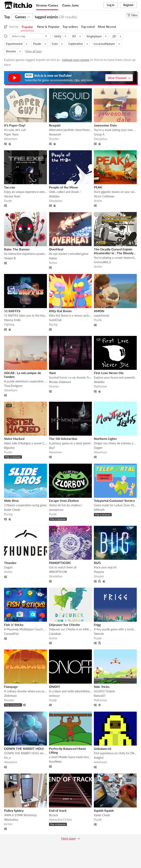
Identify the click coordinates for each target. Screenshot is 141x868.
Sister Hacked (14, 439)
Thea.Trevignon (13, 386)
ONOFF (55, 687)
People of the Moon (63, 187)
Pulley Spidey (14, 810)
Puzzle (37, 44)
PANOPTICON (60, 563)
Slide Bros (11, 501)
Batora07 (100, 696)
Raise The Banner (17, 249)
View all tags (33, 51)
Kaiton (53, 258)
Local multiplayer (104, 44)
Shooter (11, 51)
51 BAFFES (12, 311)
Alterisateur (11, 820)
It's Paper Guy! (15, 125)
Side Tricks (102, 687)
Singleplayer (94, 36)
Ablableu (54, 196)
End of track (58, 810)
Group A (99, 134)
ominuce (54, 696)
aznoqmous (56, 510)
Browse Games (47, 5)
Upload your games (76, 60)
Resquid (55, 125)
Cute (55, 44)
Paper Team (11, 134)
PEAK (98, 187)
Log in (111, 5)
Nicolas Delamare (60, 382)
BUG (97, 563)
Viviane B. (10, 258)
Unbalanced (102, 748)
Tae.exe (10, 187)
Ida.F (52, 448)
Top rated (88, 27)
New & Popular (48, 27)
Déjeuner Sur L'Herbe (65, 625)
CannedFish (11, 634)
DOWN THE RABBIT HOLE (24, 748)
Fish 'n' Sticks (14, 625)
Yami (52, 373)
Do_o (7, 758)
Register (128, 5)
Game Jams (70, 5)
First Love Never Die (109, 373)
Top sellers (70, 27)
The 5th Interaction (63, 439)
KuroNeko (55, 761)
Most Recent (107, 27)
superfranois (102, 315)
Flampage (11, 687)
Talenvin (99, 634)
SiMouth (99, 510)
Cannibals (55, 634)
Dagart (98, 448)
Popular (27, 27)
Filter (132, 15)
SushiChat (55, 320)
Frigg (97, 625)
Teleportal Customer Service (114, 501)
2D (114, 36)
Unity (58, 36)
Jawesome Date (105, 125)
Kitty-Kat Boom (60, 311)
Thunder (10, 563)
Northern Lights (105, 439)
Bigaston (9, 448)
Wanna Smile (12, 320)
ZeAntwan (10, 696)
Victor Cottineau (104, 196)
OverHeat (56, 249)
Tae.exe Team (12, 196)
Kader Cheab (12, 510)
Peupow (99, 572)
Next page (68, 838)
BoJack (53, 815)
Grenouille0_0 (102, 262)
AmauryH (55, 134)
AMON (99, 311)
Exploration (76, 44)
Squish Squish (104, 810)
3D (74, 36)
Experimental (14, 44)
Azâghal (99, 758)
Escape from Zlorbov (64, 501)
